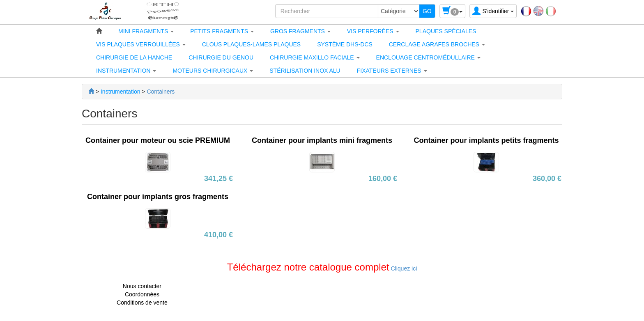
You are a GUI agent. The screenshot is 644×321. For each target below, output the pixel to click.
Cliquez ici (403, 268)
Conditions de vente (142, 303)
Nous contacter (142, 286)
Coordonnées (142, 294)
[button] (146, 31)
